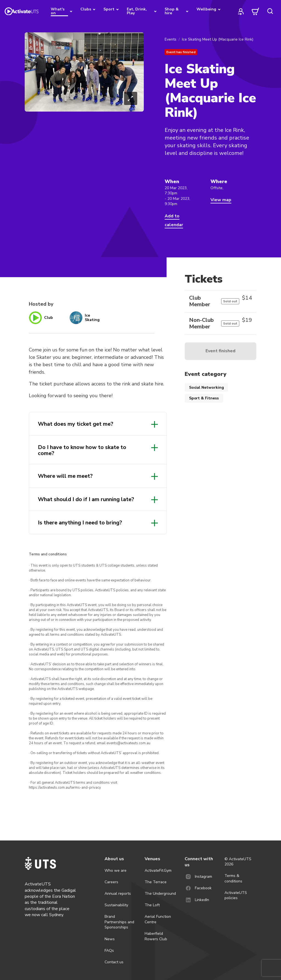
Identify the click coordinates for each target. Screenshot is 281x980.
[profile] (241, 11)
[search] (270, 11)
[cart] (255, 11)
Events (171, 39)
